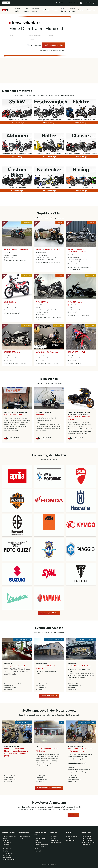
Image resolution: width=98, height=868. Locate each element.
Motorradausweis (88, 840)
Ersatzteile (54, 836)
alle (37, 746)
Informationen (91, 10)
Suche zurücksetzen (45, 50)
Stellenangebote (56, 843)
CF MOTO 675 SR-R (12, 352)
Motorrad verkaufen (72, 10)
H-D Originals (7, 853)
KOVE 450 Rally (10, 302)
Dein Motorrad (26, 10)
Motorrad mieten (36, 10)
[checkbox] (28, 45)
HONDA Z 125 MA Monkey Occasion (16, 412)
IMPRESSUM (86, 845)
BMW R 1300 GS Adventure (47, 352)
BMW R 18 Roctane (75, 302)
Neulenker (38, 843)
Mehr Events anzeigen (49, 696)
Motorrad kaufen (17, 10)
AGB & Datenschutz (88, 843)
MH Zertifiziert (7, 855)
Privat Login (72, 3)
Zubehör (53, 838)
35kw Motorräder (40, 838)
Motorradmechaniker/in (12, 746)
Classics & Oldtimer (41, 847)
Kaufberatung (86, 836)
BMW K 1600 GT (42, 302)
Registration (60, 3)
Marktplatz (46, 10)
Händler (55, 10)
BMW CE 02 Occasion (43, 412)
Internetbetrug (87, 838)
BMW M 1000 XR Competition (16, 249)
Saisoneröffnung (41, 664)
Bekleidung (54, 840)
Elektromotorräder (40, 849)
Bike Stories (63, 10)
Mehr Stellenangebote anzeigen (49, 788)
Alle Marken (7, 857)
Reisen (81, 10)
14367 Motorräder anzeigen (53, 45)
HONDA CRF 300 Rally (77, 352)
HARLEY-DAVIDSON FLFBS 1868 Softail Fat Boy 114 (79, 251)
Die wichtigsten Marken (49, 613)
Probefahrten (72, 664)
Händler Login (91, 3)
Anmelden (73, 815)
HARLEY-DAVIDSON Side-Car (48, 249)
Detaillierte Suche (59, 50)
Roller (36, 840)
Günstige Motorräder (41, 845)
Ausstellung (8, 664)
